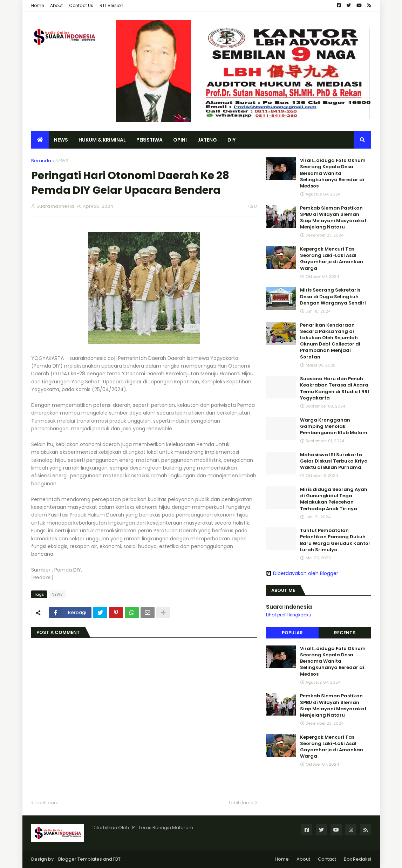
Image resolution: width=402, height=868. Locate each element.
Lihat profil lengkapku (289, 615)
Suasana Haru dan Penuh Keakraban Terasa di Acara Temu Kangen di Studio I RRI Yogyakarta (335, 388)
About (56, 5)
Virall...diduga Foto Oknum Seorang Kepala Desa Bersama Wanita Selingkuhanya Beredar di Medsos (333, 173)
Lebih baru (47, 803)
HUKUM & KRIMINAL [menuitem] (102, 140)
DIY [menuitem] (231, 140)
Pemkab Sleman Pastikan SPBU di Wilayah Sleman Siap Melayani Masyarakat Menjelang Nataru (333, 218)
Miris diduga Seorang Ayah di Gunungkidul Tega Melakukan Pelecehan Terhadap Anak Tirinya (334, 499)
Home (38, 5)
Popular (292, 633)
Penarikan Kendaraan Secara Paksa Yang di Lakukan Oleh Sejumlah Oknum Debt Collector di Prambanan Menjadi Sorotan (330, 341)
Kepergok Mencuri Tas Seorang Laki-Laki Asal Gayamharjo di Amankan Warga (332, 259)
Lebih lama (241, 803)
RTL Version (111, 5)
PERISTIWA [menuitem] (149, 140)
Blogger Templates (80, 859)
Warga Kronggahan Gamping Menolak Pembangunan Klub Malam (334, 426)
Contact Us (81, 5)
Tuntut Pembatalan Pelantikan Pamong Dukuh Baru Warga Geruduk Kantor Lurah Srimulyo (335, 540)
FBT (117, 859)
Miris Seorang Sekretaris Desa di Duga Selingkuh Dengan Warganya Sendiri (333, 296)
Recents (345, 633)
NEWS (62, 161)
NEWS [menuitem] (61, 140)
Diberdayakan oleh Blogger (302, 573)
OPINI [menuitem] (180, 140)
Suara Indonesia (289, 607)
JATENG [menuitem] (207, 140)
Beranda (41, 161)
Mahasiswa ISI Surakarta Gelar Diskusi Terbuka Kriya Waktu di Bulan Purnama (334, 461)
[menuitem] (40, 140)
